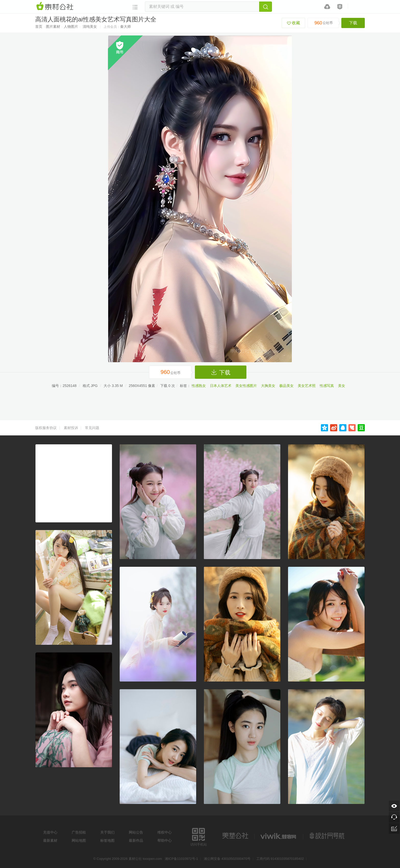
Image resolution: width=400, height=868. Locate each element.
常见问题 (92, 428)
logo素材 (279, 836)
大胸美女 (268, 386)
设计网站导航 (328, 836)
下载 (353, 23)
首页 (39, 27)
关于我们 (107, 832)
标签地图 (107, 840)
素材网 (56, 6)
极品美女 (286, 386)
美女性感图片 (246, 386)
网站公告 (136, 832)
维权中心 (165, 832)
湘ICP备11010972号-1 (181, 859)
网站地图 (79, 840)
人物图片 (71, 27)
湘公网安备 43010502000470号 (227, 859)
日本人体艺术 (221, 386)
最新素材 (50, 840)
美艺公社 (235, 836)
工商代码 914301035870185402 (280, 859)
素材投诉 (71, 428)
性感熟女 (199, 386)
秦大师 (126, 27)
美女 (342, 386)
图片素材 (53, 27)
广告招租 (79, 832)
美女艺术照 (307, 386)
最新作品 (136, 840)
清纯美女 (90, 27)
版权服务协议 (46, 428)
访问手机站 (199, 836)
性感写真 (327, 386)
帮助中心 (165, 840)
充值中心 (50, 832)
